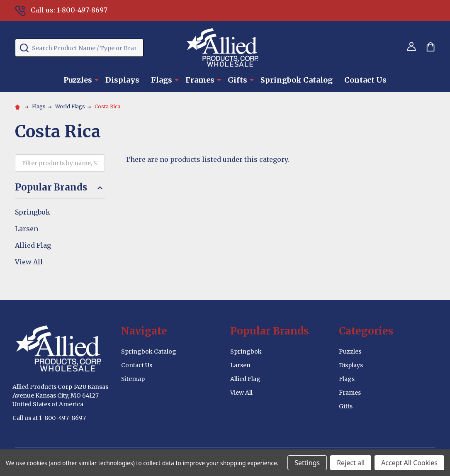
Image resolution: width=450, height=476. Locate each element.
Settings (307, 463)
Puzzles (78, 80)
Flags (162, 80)
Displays (122, 80)
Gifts (237, 80)
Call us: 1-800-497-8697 (61, 10)
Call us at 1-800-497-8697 (49, 418)
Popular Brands (60, 187)
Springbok (33, 212)
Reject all (351, 463)
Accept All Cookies (409, 463)
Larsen (27, 229)
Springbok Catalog (297, 80)
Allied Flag (33, 245)
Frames (200, 80)
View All (29, 262)
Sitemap (133, 379)
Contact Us (365, 80)
